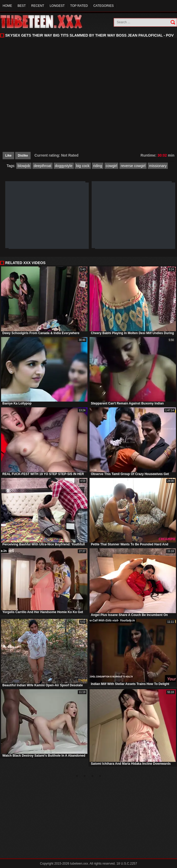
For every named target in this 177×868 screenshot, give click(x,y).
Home (7, 6)
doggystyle (64, 166)
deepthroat (43, 166)
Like (8, 156)
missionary (158, 166)
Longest (57, 6)
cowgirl (112, 166)
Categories (103, 6)
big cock (83, 166)
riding (98, 166)
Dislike (23, 156)
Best (22, 6)
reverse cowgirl (133, 166)
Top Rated (79, 6)
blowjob (24, 166)
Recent (38, 6)
